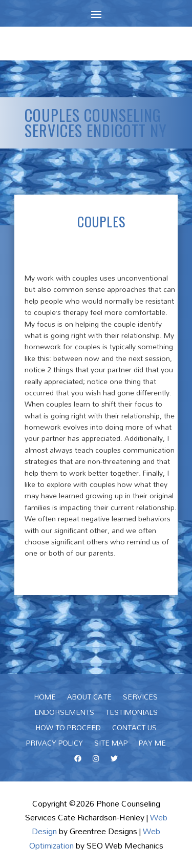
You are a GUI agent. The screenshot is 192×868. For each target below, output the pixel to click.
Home (45, 698)
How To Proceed (68, 729)
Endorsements (64, 714)
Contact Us (134, 729)
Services (140, 698)
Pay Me (152, 745)
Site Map (111, 745)
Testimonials (132, 714)
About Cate (89, 698)
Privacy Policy (55, 745)
